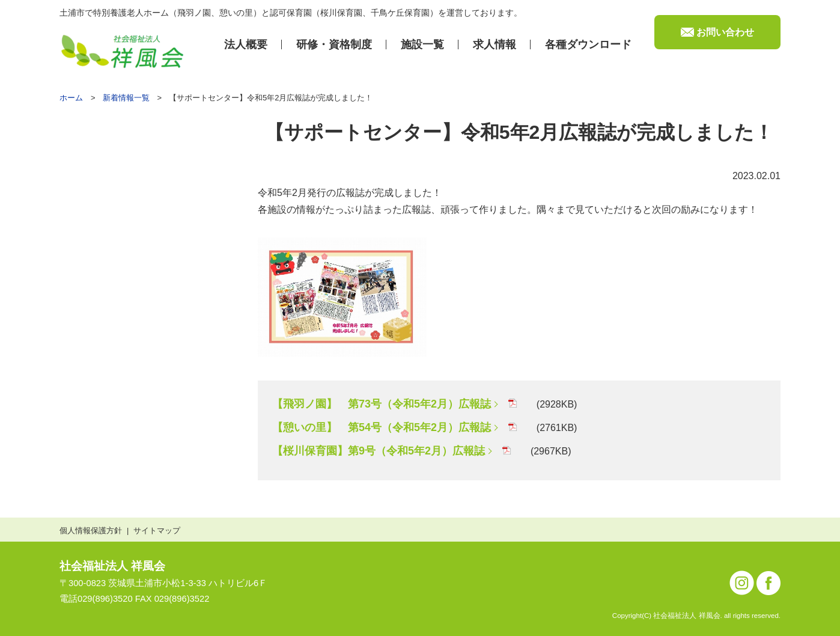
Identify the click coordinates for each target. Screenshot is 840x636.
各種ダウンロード (588, 44)
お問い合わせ (725, 32)
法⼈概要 (246, 44)
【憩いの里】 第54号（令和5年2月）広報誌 (382, 427)
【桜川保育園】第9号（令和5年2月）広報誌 (379, 451)
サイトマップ (157, 531)
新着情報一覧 (126, 98)
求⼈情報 (495, 44)
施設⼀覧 (422, 44)
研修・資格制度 (334, 44)
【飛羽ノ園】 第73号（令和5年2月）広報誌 (382, 404)
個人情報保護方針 (91, 531)
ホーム (71, 98)
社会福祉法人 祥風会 (112, 566)
